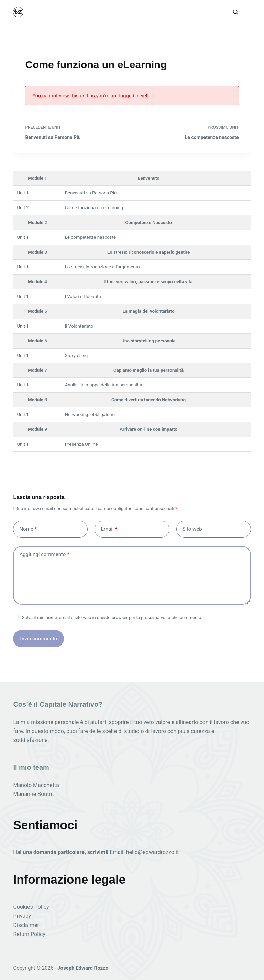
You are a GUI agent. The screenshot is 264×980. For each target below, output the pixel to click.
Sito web (192, 529)
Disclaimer (26, 925)
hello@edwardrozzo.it (153, 852)
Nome (28, 529)
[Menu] (248, 12)
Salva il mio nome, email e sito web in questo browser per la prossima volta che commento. (112, 617)
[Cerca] (235, 12)
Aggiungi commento (44, 555)
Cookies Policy (31, 907)
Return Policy (29, 934)
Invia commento (38, 639)
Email (109, 529)
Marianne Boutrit (34, 794)
